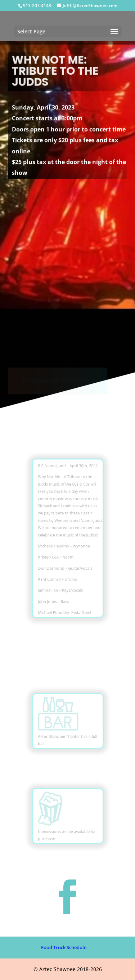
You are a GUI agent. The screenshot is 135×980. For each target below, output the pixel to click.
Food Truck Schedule (64, 947)
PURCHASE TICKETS (54, 376)
